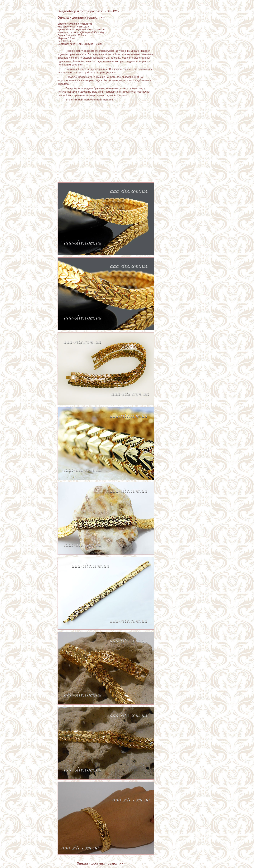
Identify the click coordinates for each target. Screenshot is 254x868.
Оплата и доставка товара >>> (81, 18)
